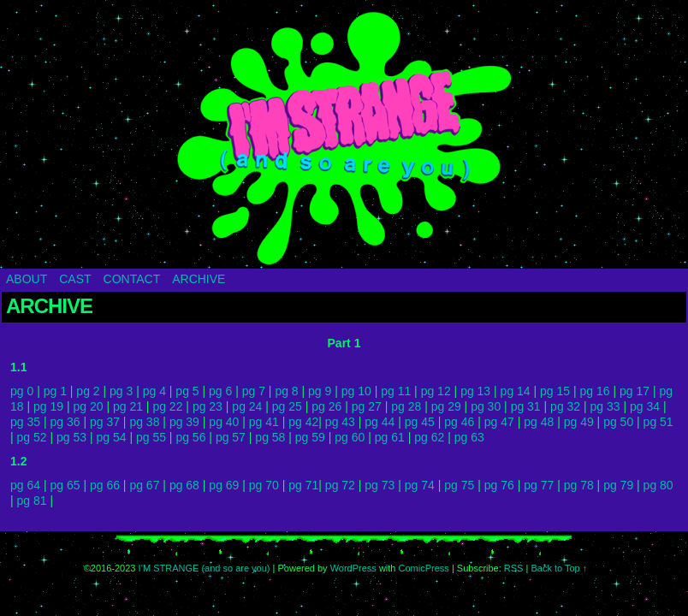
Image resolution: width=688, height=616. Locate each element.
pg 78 (579, 485)
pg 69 (224, 485)
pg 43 (340, 422)
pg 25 (287, 406)
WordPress (353, 568)
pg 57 (231, 437)
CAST (75, 279)
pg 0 (22, 391)
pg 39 (184, 422)
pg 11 (396, 391)
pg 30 (486, 406)
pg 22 (167, 406)
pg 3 (121, 391)
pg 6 (220, 391)
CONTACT (132, 279)
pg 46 (459, 422)
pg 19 (48, 406)
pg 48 (539, 422)
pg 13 (475, 391)
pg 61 (390, 437)
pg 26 (326, 406)
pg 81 (32, 500)
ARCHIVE (199, 279)
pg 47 (499, 422)
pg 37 (105, 422)
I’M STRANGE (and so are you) (344, 139)
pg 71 (303, 485)
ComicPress (424, 568)
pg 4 (154, 391)
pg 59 (310, 437)
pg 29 (446, 406)
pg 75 (459, 485)
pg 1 (55, 391)
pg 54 (111, 437)
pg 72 (340, 485)
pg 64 (25, 485)
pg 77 (539, 485)
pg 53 (71, 437)
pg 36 (65, 422)
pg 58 (270, 437)
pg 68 (184, 485)
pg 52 (32, 437)
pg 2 (88, 391)
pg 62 (429, 437)
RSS (514, 568)
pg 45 (420, 422)
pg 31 (526, 406)
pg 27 (367, 406)
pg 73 (380, 485)
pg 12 (436, 391)
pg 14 (516, 391)
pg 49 (579, 422)
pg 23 (208, 406)
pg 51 (658, 422)
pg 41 (264, 422)
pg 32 (565, 406)
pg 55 (151, 437)
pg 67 (144, 485)
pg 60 (350, 437)
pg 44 (380, 422)
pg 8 (286, 391)
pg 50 (618, 422)
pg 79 (618, 485)
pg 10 (356, 391)
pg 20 (88, 406)
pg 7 (254, 391)
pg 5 (187, 391)
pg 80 (658, 485)
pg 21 (128, 406)
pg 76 (499, 485)
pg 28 (406, 406)
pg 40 (224, 422)
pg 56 (190, 437)
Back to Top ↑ (559, 568)
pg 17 (635, 391)
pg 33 (605, 406)
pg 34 (645, 406)
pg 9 (320, 391)
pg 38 (144, 422)
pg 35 (25, 422)
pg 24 (247, 406)
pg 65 (65, 485)
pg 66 (105, 485)
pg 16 (595, 391)
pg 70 (264, 485)
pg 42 (303, 422)
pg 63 (469, 437)
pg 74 (420, 485)
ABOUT (27, 279)
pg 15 (555, 391)
